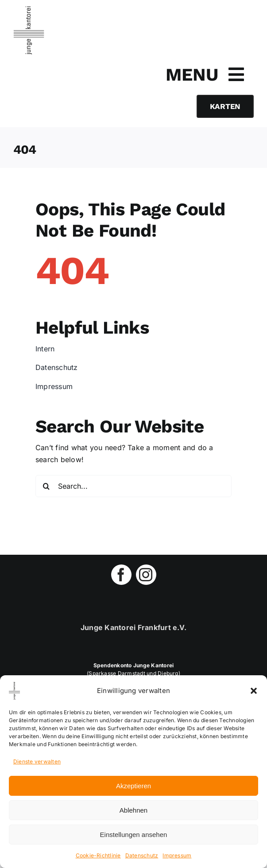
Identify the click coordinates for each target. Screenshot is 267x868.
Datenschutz (142, 855)
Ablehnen (133, 810)
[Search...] (133, 486)
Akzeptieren (133, 786)
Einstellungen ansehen (134, 835)
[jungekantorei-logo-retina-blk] (29, 10)
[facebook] (121, 575)
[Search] (46, 486)
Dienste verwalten (37, 761)
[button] (254, 691)
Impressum (177, 855)
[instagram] (146, 575)
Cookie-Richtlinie (98, 855)
